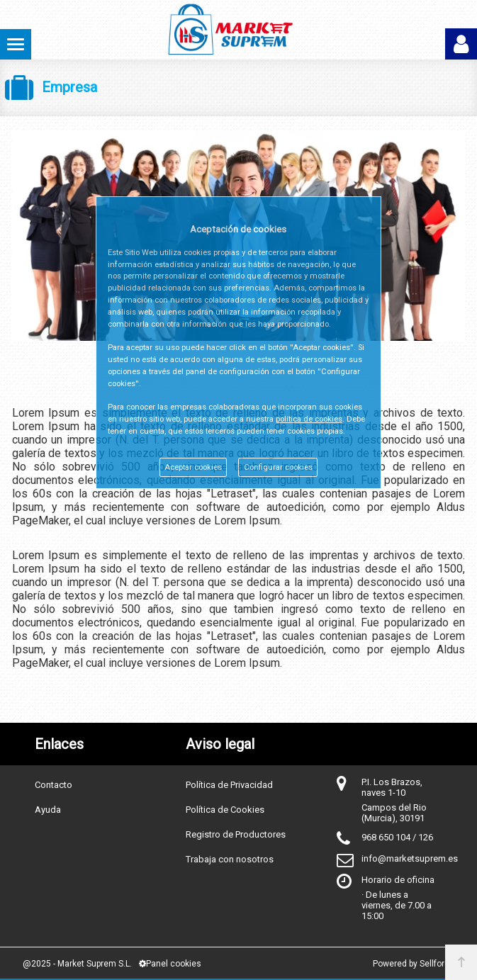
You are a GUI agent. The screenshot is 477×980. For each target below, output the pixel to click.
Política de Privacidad (229, 785)
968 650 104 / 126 (397, 837)
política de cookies (309, 419)
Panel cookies (170, 964)
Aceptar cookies (193, 467)
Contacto (54, 785)
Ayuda (48, 810)
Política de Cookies (225, 810)
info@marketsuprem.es (410, 858)
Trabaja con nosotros (230, 859)
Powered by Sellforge (414, 964)
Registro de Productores (236, 834)
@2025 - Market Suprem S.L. (77, 964)
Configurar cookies (278, 467)
